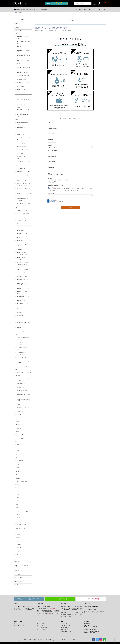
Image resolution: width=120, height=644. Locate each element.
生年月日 (50, 178)
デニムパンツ (19, 478)
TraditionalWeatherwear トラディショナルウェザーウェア (24, 200)
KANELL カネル (20, 96)
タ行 (17, 165)
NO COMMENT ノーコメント (24, 217)
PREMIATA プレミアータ (23, 297)
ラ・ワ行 (18, 376)
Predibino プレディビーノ (23, 288)
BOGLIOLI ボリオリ (21, 331)
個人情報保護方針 (53, 202)
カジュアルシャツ (20, 428)
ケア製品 (18, 538)
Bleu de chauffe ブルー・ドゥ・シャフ (23, 284)
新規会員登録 (41, 624)
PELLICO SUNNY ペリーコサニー (24, 308)
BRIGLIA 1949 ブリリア (22, 280)
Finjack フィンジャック (22, 269)
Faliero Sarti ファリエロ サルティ (24, 245)
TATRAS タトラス (21, 168)
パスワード (51, 194)
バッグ (18, 491)
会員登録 (17, 562)
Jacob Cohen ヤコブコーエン (24, 372)
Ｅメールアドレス (53, 134)
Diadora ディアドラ (21, 180)
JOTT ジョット (20, 153)
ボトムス (19, 548)
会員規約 (51, 200)
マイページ (40, 621)
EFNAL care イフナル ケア (23, 72)
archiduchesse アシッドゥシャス (24, 38)
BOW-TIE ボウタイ (21, 319)
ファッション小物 (20, 528)
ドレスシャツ (19, 425)
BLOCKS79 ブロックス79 (23, 300)
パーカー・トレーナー (21, 464)
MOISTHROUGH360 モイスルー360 (23, 362)
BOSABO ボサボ (21, 328)
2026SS (17, 27)
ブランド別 (18, 31)
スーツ (18, 448)
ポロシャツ (19, 421)
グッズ (18, 551)
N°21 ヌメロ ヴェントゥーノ (24, 214)
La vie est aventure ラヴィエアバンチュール (24, 380)
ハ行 (17, 224)
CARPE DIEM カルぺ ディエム (24, 100)
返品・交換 (64, 604)
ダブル (18, 451)
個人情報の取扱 (33, 640)
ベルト (18, 501)
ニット (18, 458)
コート (18, 475)
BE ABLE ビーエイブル (22, 234)
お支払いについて (65, 628)
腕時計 (18, 514)
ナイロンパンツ (20, 487)
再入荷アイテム (19, 585)
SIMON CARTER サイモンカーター (24, 123)
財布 (17, 504)
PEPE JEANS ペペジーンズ (23, 304)
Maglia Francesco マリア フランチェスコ (23, 353)
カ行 (17, 93)
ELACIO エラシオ (21, 86)
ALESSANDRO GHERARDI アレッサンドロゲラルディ (23, 56)
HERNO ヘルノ (20, 316)
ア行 (17, 34)
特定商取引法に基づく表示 (45, 640)
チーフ (18, 521)
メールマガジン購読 (42, 628)
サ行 (17, 120)
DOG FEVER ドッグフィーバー (24, 194)
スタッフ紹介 (18, 578)
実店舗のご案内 (18, 621)
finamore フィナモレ (22, 249)
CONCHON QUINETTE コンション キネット (24, 115)
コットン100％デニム (22, 481)
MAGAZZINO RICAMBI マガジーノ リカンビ (23, 338)
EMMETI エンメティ (22, 90)
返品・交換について (65, 630)
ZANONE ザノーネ (21, 131)
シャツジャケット (21, 435)
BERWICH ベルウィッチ (23, 312)
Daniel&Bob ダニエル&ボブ (23, 172)
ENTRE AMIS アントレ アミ (23, 60)
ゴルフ (18, 541)
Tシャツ (18, 418)
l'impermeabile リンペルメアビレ (24, 395)
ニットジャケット (21, 438)
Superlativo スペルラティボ (23, 162)
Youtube (17, 24)
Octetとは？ (18, 574)
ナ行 (17, 207)
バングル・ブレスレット (23, 525)
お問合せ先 (87, 604)
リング (18, 518)
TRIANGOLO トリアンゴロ (23, 204)
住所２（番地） (52, 156)
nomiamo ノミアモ (21, 220)
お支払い (16, 604)
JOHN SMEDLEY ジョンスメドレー (24, 158)
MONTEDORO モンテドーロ (24, 366)
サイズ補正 (18, 570)
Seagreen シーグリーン (22, 146)
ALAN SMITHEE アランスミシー (23, 43)
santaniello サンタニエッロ (23, 143)
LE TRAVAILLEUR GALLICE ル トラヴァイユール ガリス (23, 400)
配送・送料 (40, 604)
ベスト (18, 442)
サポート (63, 621)
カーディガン (19, 454)
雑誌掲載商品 (18, 581)
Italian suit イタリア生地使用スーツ (24, 68)
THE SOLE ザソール (22, 128)
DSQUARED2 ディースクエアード (23, 189)
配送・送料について (65, 626)
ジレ (18, 444)
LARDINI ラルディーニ (22, 384)
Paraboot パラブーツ (22, 227)
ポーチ (18, 534)
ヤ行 (17, 369)
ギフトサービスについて (67, 632)
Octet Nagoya (17, 624)
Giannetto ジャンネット (22, 150)
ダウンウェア (19, 471)
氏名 (49, 123)
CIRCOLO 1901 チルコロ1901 (23, 176)
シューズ (18, 494)
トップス (19, 544)
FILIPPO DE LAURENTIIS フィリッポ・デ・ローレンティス (24, 264)
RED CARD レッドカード (23, 408)
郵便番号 (50, 140)
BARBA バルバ (20, 230)
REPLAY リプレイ (21, 387)
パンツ (18, 485)
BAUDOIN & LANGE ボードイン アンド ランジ (23, 323)
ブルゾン (18, 468)
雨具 (17, 508)
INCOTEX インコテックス (23, 76)
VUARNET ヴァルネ (22, 79)
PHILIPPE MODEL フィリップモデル (23, 258)
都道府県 (50, 145)
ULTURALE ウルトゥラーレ (23, 83)
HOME (16, 13)
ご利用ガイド (21, 610)
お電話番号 (51, 167)
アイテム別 (18, 415)
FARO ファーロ (20, 241)
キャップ (19, 555)
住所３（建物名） (52, 162)
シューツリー (20, 497)
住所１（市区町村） (53, 151)
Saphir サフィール (21, 134)
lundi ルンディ (20, 404)
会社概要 (86, 621)
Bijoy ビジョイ (20, 237)
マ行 (17, 334)
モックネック (20, 461)
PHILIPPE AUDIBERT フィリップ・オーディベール (24, 253)
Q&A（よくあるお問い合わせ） (22, 566)
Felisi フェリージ (21, 273)
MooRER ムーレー (21, 358)
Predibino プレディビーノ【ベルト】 (23, 292)
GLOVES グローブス (22, 104)
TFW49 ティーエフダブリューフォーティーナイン (23, 184)
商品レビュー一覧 (42, 630)
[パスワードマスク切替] (92, 196)
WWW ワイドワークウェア (23, 411)
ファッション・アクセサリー (23, 511)
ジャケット (19, 432)
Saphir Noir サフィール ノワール (23, 139)
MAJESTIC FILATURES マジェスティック (24, 343)
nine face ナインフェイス (23, 210)
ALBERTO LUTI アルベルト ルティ (23, 51)
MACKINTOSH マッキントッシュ (24, 348)
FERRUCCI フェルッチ (22, 276)
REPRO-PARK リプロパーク (24, 391)
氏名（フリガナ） (53, 128)
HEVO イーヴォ (21, 64)
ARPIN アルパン (21, 47)
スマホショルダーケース (23, 531)
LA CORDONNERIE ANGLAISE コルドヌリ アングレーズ (23, 109)
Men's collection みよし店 (20, 626)
